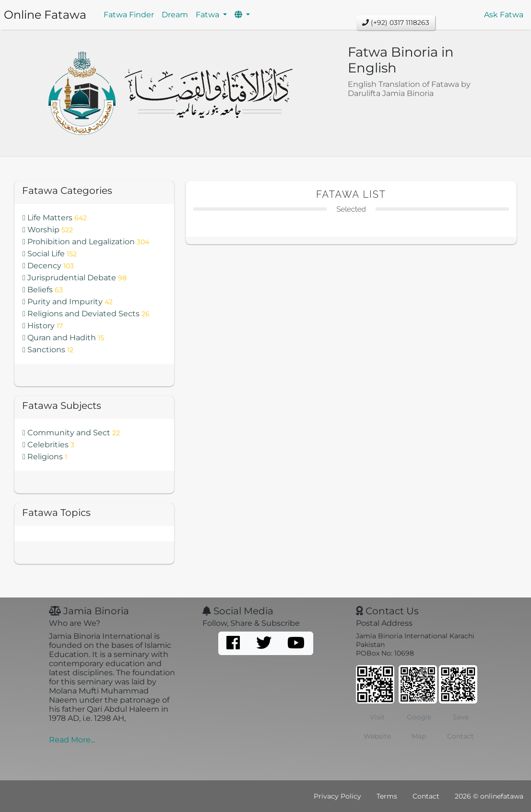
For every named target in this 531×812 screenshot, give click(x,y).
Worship (48, 230)
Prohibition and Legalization (86, 242)
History (43, 326)
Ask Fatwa (504, 15)
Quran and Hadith (63, 338)
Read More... (72, 740)
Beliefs (43, 290)
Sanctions (48, 350)
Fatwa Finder (129, 15)
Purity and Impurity (68, 302)
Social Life (50, 254)
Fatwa (208, 15)
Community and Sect (71, 433)
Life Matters (55, 218)
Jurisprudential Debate (75, 278)
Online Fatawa (45, 15)
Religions (45, 457)
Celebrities (48, 445)
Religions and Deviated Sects (86, 314)
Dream (175, 15)
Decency (48, 266)
